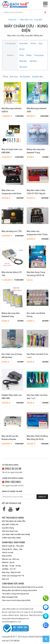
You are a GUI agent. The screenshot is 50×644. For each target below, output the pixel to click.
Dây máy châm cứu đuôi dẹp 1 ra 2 (37, 397)
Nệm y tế (5, 579)
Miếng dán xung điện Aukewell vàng (11, 315)
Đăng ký (42, 497)
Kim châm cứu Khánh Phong (36, 315)
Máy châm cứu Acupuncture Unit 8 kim (12, 192)
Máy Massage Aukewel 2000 (37, 110)
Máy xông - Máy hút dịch (11, 572)
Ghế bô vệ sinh (8, 552)
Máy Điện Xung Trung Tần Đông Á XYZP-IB (36, 274)
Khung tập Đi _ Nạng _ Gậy (12, 549)
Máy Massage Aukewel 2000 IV (11, 110)
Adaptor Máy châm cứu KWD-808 (12, 397)
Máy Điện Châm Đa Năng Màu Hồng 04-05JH (37, 438)
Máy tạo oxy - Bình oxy (10, 559)
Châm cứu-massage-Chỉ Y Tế (13, 576)
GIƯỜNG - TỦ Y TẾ (9, 569)
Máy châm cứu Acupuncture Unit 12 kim (37, 233)
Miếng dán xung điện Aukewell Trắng (36, 151)
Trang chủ (12, 20)
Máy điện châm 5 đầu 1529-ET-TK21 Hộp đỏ (36, 192)
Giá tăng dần (25, 77)
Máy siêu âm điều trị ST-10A (12, 274)
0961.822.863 (11, 482)
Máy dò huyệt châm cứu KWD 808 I (12, 151)
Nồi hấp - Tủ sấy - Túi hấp (11, 566)
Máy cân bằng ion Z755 (12, 231)
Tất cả (5, 77)
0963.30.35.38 (12, 469)
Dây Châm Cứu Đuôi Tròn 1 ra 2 (37, 356)
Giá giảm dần (37, 77)
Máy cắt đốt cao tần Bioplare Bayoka (10, 438)
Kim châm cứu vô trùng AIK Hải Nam (12, 356)
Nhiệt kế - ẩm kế (8, 562)
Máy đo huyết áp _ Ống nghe (13, 546)
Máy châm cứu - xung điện (31, 20)
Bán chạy (14, 77)
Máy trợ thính (7, 556)
